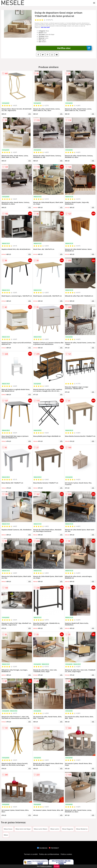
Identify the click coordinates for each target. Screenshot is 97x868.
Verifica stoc (74, 48)
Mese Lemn (55, 829)
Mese (6, 835)
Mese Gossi (8, 829)
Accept (57, 866)
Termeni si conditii (31, 854)
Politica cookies (66, 854)
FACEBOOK (42, 848)
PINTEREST (54, 848)
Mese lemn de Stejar (23, 829)
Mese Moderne (82, 829)
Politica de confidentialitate (49, 854)
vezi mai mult (45, 27)
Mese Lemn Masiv (41, 829)
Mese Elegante (68, 829)
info (30, 114)
